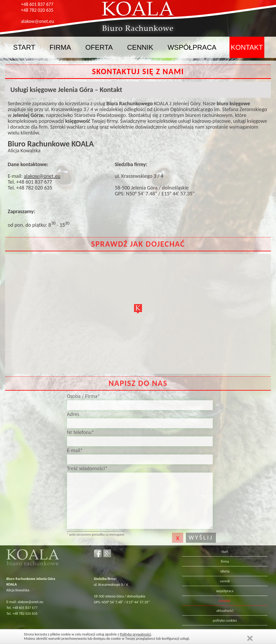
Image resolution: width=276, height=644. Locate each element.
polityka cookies (225, 620)
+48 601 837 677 (37, 4)
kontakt (247, 47)
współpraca (192, 47)
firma (60, 47)
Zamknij (250, 638)
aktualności (225, 611)
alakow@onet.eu (37, 21)
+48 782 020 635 (37, 10)
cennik (140, 47)
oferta (99, 47)
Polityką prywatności (135, 634)
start (24, 47)
